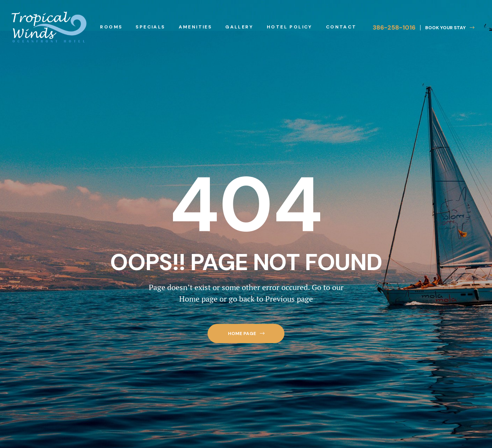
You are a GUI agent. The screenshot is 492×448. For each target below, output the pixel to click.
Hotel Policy (290, 27)
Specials (150, 27)
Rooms (111, 27)
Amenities (195, 27)
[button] (447, 28)
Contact (341, 27)
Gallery (239, 27)
